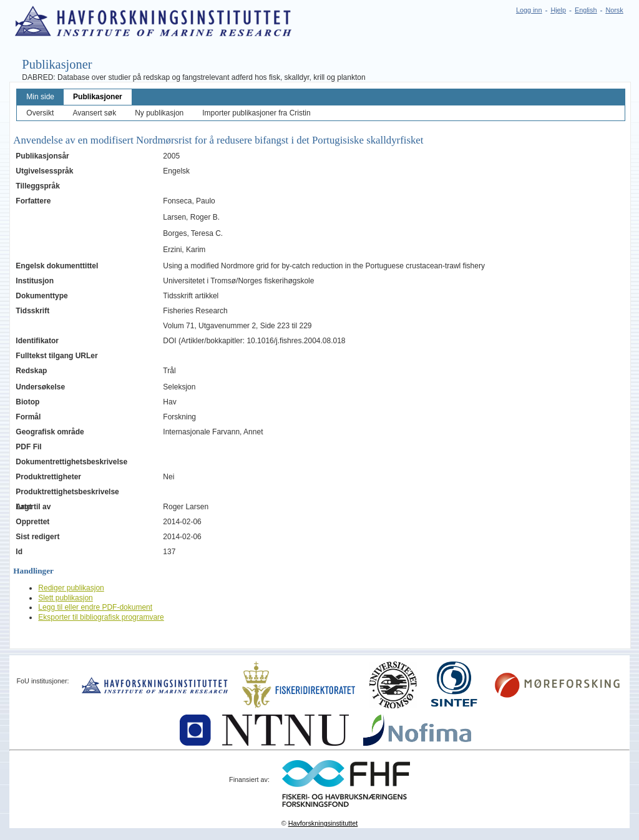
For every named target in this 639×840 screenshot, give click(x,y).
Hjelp (558, 10)
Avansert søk (94, 113)
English (586, 10)
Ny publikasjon (159, 113)
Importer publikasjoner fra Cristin (256, 113)
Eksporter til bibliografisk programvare (101, 617)
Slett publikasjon (65, 598)
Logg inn (529, 10)
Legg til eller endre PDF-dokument (95, 607)
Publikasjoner (98, 97)
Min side (40, 97)
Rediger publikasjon (71, 588)
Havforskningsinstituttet (323, 823)
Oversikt (40, 113)
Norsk (614, 10)
